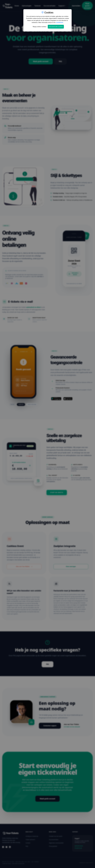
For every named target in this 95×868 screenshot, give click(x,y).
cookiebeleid (59, 22)
